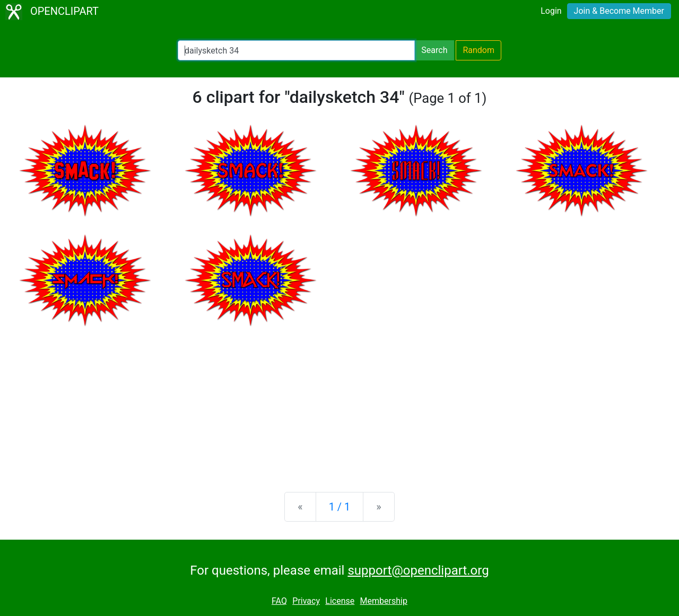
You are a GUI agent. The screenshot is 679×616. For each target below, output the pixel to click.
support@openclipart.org (418, 570)
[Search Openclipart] (296, 50)
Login (551, 11)
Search (434, 50)
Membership (384, 601)
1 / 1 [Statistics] (340, 507)
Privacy (306, 601)
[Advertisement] (339, 401)
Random (478, 50)
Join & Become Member (619, 11)
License (340, 601)
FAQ (279, 601)
